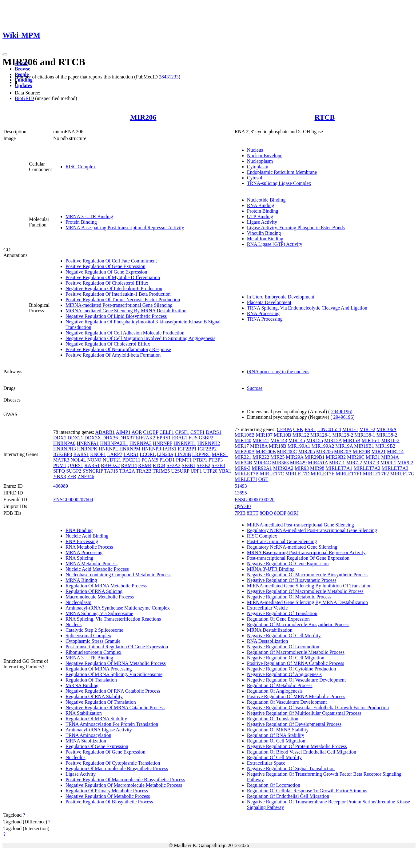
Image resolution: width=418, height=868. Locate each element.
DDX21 (76, 438)
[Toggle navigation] (5, 54)
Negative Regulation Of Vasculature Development (296, 680)
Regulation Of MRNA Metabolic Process (106, 586)
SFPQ (59, 471)
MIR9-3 (243, 468)
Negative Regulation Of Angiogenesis (284, 674)
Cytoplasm (258, 167)
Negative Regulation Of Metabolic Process (108, 796)
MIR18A (259, 446)
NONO (94, 460)
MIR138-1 (365, 435)
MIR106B (245, 435)
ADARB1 (105, 432)
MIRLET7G (402, 474)
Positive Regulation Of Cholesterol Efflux (107, 283)
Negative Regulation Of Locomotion (283, 647)
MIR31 (373, 457)
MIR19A (344, 446)
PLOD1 (167, 460)
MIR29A (295, 457)
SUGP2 (74, 471)
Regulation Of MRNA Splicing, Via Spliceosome (114, 674)
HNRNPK (87, 449)
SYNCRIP (93, 471)
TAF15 (111, 471)
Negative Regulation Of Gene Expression (106, 272)
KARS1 (81, 454)
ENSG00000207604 (73, 500)
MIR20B (362, 452)
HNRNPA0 (64, 443)
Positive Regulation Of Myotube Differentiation (113, 277)
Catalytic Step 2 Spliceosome (94, 630)
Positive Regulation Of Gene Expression (105, 266)
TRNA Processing (265, 319)
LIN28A (165, 454)
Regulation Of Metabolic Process (280, 685)
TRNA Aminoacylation (88, 735)
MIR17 (242, 446)
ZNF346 (86, 476)
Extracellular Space (266, 763)
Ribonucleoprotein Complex (94, 652)
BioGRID (24, 98)
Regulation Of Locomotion (274, 785)
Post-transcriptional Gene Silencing (282, 541)
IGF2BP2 (207, 449)
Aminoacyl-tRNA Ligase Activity (99, 730)
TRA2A (127, 471)
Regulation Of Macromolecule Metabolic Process (296, 652)
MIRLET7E (322, 474)
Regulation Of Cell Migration (276, 741)
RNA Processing (263, 313)
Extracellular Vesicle (267, 608)
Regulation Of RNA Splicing (94, 591)
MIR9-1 (388, 463)
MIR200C (287, 452)
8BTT (253, 513)
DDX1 (60, 438)
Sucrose (255, 388)
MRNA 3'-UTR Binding (89, 216)
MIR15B (352, 440)
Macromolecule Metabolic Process (100, 597)
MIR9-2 (405, 463)
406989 (61, 486)
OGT (263, 479)
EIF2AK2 (146, 438)
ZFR (72, 476)
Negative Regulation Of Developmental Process (294, 724)
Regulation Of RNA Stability (94, 696)
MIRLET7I (246, 479)
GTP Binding (260, 216)
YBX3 (60, 476)
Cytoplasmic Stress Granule (93, 641)
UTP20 (210, 471)
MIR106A (386, 429)
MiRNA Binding (82, 685)
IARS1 (169, 449)
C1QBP (151, 432)
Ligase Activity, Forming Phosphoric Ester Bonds (296, 228)
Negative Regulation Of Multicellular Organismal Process (304, 713)
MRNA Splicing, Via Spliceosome (99, 613)
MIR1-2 (367, 429)
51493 (241, 486)
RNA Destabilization (268, 641)
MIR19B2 (385, 446)
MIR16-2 (390, 440)
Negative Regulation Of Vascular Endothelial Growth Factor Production (318, 708)
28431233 (169, 77)
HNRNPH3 (65, 449)
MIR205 (306, 452)
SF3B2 (203, 465)
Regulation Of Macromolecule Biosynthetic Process (117, 768)
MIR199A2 (323, 446)
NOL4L (78, 460)
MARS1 (220, 454)
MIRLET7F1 (349, 474)
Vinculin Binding (264, 233)
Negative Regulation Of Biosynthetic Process (292, 580)
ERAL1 (180, 438)
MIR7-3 (371, 463)
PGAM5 (150, 460)
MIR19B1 (364, 446)
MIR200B (266, 452)
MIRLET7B (247, 474)
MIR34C (262, 463)
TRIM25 (161, 471)
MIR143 (279, 440)
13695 (241, 493)
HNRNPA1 (88, 443)
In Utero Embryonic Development (281, 297)
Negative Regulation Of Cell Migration (286, 658)
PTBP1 (200, 460)
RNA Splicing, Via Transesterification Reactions (113, 619)
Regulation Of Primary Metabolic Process (107, 791)
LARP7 (115, 454)
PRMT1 (184, 460)
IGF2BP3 (63, 454)
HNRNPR (151, 449)
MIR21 (379, 452)
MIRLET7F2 (376, 474)
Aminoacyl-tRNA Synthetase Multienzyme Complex (118, 608)
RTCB (324, 117)
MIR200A (245, 452)
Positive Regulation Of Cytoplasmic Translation (113, 763)
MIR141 (261, 440)
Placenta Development (269, 302)
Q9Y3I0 (243, 506)
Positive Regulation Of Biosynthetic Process (109, 802)
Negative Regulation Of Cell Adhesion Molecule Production (125, 333)
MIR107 (264, 435)
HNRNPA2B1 (114, 443)
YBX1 (225, 471)
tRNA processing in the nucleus (278, 372)
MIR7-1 (337, 463)
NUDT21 (112, 460)
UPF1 (196, 471)
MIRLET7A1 (339, 468)
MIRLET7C (272, 474)
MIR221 (243, 457)
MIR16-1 (371, 440)
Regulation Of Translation (91, 680)
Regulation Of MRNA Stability (96, 719)
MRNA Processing (84, 552)
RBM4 (145, 465)
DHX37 (127, 438)
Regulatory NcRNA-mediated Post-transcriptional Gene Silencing (312, 530)
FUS (193, 438)
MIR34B (243, 463)
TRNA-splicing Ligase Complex (279, 183)
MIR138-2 (387, 435)
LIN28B (183, 454)
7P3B (240, 513)
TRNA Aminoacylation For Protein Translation (112, 724)
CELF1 (167, 432)
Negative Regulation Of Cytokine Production (292, 669)
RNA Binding (261, 205)
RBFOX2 (110, 465)
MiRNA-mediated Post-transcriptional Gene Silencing (119, 305)
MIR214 (395, 452)
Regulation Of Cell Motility (274, 757)
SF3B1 (189, 465)
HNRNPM (130, 449)
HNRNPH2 (209, 443)
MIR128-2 (343, 435)
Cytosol (255, 178)
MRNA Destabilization (270, 630)
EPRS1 (164, 438)
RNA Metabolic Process (89, 547)
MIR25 (277, 457)
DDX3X (93, 438)
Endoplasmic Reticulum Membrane (282, 172)
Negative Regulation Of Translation (101, 702)
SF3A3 (173, 465)
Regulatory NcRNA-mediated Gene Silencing (292, 547)
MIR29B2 (336, 457)
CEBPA (284, 429)
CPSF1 (182, 432)
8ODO (266, 513)
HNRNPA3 (141, 443)
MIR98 (317, 468)
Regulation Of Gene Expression (97, 746)
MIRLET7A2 (367, 468)
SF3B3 (218, 465)
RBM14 (129, 465)
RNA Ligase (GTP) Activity (275, 244)
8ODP (280, 513)
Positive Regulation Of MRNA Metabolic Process (296, 696)
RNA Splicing (79, 558)
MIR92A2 (283, 468)
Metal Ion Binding (265, 239)
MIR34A (390, 457)
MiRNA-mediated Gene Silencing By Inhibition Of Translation (309, 586)
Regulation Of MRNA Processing (99, 669)
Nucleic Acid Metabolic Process (97, 569)
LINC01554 (329, 429)
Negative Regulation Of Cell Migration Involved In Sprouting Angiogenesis (140, 338)
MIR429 (298, 463)
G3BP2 (206, 438)
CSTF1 (197, 432)
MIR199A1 (299, 446)
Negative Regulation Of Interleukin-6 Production (114, 288)
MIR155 (315, 440)
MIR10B (283, 435)
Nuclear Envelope (265, 156)
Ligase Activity (262, 222)
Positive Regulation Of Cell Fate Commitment (111, 261)
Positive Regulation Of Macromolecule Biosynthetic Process (125, 780)
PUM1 (60, 465)
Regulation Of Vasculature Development (287, 702)
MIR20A (343, 452)
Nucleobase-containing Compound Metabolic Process (118, 575)
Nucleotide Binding (266, 200)
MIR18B (278, 446)
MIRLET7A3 (395, 468)
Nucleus (255, 150)
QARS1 (76, 465)
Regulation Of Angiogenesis (275, 691)
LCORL (148, 454)
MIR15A (333, 440)
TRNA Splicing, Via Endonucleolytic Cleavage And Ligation (307, 308)
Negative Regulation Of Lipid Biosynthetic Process (116, 316)
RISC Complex (81, 167)
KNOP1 (98, 454)
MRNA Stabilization (86, 741)
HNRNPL (108, 449)
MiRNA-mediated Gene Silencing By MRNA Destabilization (126, 311)
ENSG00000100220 (255, 500)
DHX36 (110, 438)
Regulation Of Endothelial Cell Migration (288, 796)
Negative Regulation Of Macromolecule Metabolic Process (124, 785)
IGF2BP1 (187, 449)
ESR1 (310, 429)
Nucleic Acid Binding (87, 536)
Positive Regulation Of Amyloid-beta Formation (113, 355)
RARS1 (92, 465)
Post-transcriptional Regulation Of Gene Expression (117, 647)
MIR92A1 (262, 468)
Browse (22, 69)
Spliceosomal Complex (88, 636)
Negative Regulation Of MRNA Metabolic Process (116, 663)
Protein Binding (81, 222)
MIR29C (356, 457)
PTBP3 (216, 460)
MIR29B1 (314, 457)
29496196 (341, 412)
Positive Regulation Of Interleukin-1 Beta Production (118, 294)
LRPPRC (201, 454)
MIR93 (302, 468)
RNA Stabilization (84, 713)
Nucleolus (76, 757)
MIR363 (281, 463)
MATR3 (61, 460)
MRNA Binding (81, 580)
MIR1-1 (350, 429)
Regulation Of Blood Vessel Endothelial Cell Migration (302, 752)
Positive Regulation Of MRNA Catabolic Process (296, 663)
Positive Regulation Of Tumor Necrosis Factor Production (123, 300)
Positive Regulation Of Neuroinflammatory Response (118, 349)
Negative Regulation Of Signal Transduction (291, 768)
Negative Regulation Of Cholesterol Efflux (108, 344)
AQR (137, 432)
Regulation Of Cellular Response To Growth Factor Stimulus (307, 791)
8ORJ (293, 513)
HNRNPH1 (185, 443)
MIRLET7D (297, 474)
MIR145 (297, 440)
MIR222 (261, 457)
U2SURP (180, 471)
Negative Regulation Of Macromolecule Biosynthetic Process (308, 575)
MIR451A (318, 463)
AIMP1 (123, 432)
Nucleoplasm (260, 161)
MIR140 (243, 440)
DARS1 (214, 432)
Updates (23, 85)
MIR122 (301, 435)
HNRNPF (163, 443)
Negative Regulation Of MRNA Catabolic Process (115, 708)
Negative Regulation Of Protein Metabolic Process (297, 746)
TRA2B (144, 471)
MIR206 (143, 117)
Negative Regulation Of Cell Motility (284, 636)
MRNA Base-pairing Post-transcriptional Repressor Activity (125, 228)
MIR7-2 (354, 463)
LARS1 (131, 454)
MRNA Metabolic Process (92, 564)
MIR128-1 (321, 435)
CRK (298, 429)
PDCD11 (131, 460)
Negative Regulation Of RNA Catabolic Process (113, 691)
